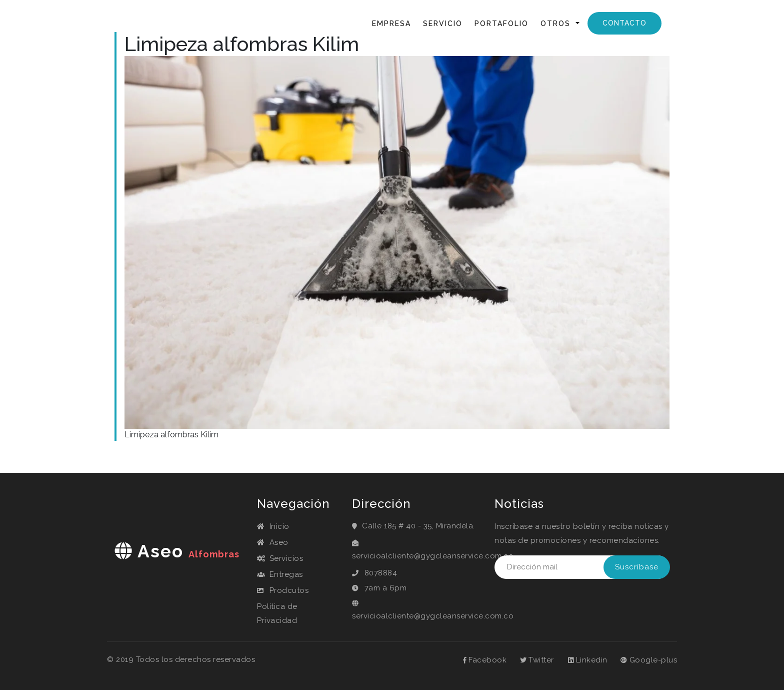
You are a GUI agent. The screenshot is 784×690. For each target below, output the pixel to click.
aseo (177, 551)
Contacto (624, 23)
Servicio (443, 24)
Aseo (273, 542)
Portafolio (501, 24)
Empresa (391, 24)
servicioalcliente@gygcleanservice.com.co (433, 556)
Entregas (280, 574)
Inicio (349, 23)
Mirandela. (455, 526)
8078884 (381, 573)
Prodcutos (283, 590)
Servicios (280, 558)
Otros (557, 24)
